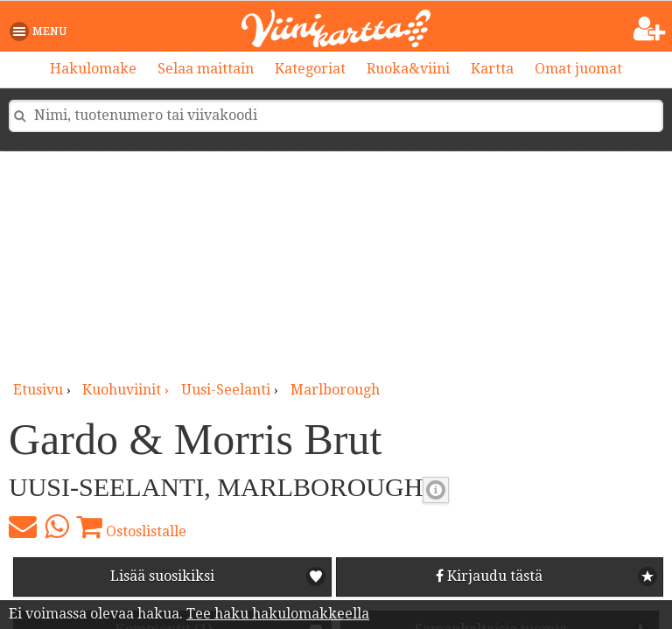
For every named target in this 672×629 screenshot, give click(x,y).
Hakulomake (93, 69)
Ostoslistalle (131, 527)
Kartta (492, 69)
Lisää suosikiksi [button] (162, 576)
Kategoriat (310, 69)
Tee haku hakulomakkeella (278, 614)
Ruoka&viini (408, 69)
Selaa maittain (206, 69)
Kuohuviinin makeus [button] (436, 490)
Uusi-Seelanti (226, 390)
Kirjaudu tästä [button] (489, 576)
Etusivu (38, 390)
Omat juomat (578, 69)
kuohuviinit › (127, 390)
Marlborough (335, 390)
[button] (42, 31)
